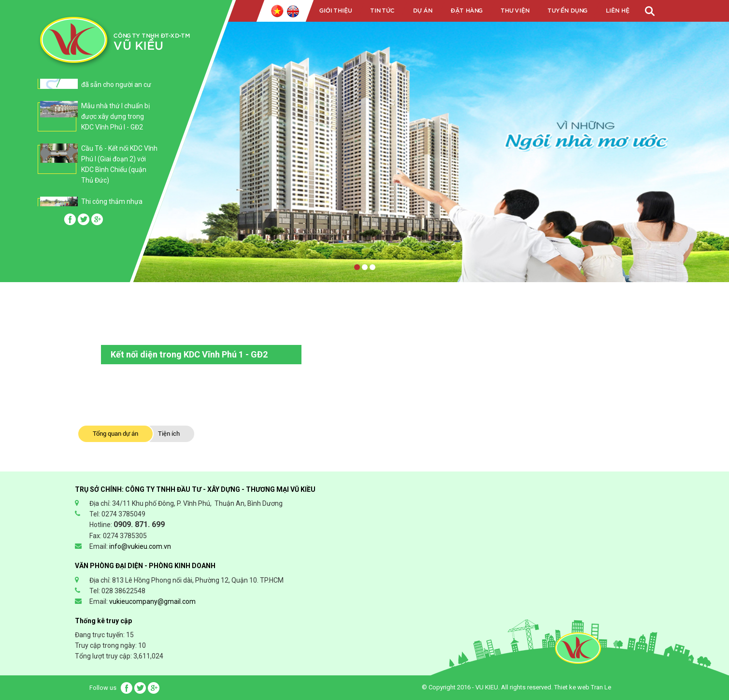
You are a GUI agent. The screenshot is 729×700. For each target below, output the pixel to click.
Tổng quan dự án (115, 434)
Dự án (422, 11)
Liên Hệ (617, 11)
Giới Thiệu (335, 11)
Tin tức (382, 11)
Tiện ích (169, 434)
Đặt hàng (466, 11)
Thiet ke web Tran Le (583, 687)
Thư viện (515, 11)
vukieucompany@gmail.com (152, 601)
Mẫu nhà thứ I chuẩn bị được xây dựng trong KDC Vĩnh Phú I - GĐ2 (115, 116)
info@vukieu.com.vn (140, 546)
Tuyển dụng (567, 11)
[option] (98, 121)
